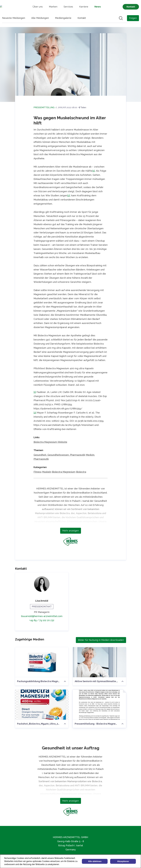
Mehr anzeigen (71, 531)
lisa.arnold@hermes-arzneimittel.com (42, 616)
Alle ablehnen (95, 861)
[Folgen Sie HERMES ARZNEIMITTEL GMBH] (133, 18)
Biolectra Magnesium (64, 472)
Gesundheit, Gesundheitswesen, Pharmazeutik (59, 455)
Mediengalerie (63, 18)
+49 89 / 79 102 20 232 (42, 620)
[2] (69, 195)
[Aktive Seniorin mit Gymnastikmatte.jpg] (99, 662)
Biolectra (81, 472)
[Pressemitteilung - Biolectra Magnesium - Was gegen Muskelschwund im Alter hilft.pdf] (99, 705)
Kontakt (82, 18)
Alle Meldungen (40, 18)
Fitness (38, 472)
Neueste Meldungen (14, 18)
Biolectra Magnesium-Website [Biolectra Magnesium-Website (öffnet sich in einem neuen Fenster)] (50, 442)
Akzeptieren (123, 861)
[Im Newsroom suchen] (121, 18)
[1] (94, 171)
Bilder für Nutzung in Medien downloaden (101, 640)
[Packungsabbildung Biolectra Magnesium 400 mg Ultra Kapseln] (42, 662)
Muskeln (47, 472)
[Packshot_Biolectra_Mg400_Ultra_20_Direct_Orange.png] (42, 705)
